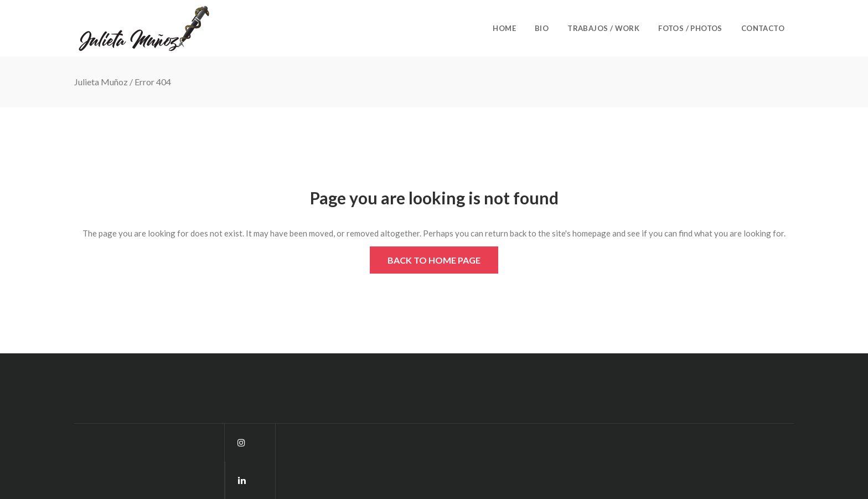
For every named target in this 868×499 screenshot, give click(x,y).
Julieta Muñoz (101, 82)
